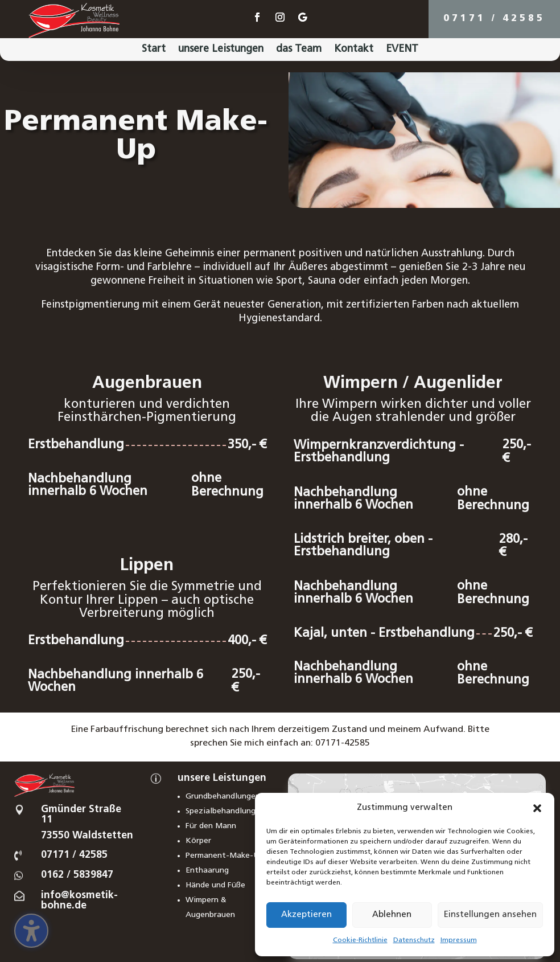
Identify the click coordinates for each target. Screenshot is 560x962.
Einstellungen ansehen (490, 915)
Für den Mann (211, 826)
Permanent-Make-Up (225, 856)
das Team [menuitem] (299, 50)
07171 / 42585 (494, 19)
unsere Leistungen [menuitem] (221, 50)
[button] (537, 808)
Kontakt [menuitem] (354, 50)
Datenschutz (414, 940)
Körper (198, 841)
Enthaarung (207, 871)
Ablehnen (392, 915)
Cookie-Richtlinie (360, 940)
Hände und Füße (215, 885)
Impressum (459, 940)
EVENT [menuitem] (402, 50)
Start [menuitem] (154, 50)
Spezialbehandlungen (225, 811)
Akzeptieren (306, 915)
